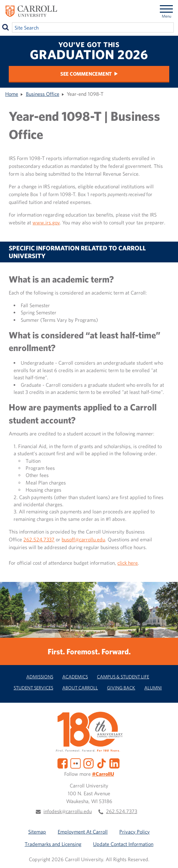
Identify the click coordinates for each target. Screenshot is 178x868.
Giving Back (121, 688)
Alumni (153, 688)
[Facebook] (63, 763)
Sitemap (37, 832)
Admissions (40, 677)
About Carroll (80, 688)
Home (12, 94)
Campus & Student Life (123, 677)
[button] (166, 856)
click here (128, 563)
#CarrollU (103, 774)
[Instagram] (89, 763)
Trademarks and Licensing (53, 844)
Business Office (43, 94)
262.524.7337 (39, 539)
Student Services (33, 688)
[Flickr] (76, 763)
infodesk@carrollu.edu (68, 811)
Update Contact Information (123, 844)
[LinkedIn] (114, 763)
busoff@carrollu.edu (83, 539)
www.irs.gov (46, 222)
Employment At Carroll (83, 832)
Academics (75, 677)
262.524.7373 (122, 811)
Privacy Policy (135, 832)
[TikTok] (101, 763)
